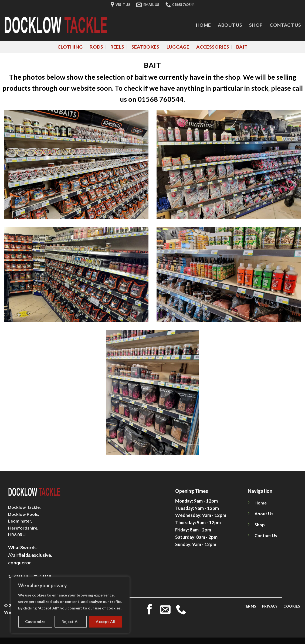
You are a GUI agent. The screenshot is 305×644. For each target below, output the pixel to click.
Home (203, 25)
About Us (230, 25)
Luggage (178, 47)
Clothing (70, 47)
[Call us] (181, 610)
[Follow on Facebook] (149, 610)
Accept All (106, 621)
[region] (70, 605)
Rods (96, 47)
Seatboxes (145, 47)
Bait (242, 47)
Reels (117, 47)
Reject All (71, 621)
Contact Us (285, 25)
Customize (35, 621)
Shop (256, 25)
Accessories (213, 47)
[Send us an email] (165, 610)
